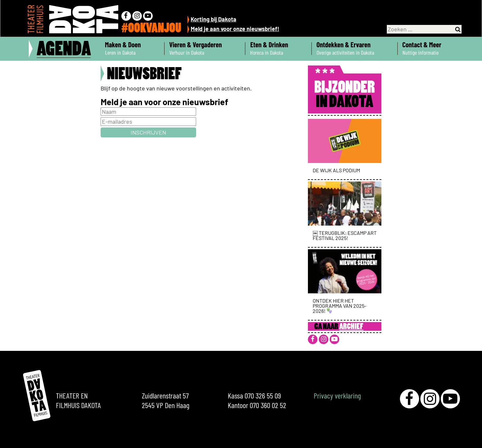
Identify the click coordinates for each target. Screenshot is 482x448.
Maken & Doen (132, 49)
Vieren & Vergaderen (205, 49)
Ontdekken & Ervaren (355, 49)
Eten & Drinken (278, 49)
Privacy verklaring (337, 395)
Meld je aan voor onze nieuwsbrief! (235, 29)
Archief (351, 327)
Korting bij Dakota (214, 19)
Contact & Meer (431, 49)
